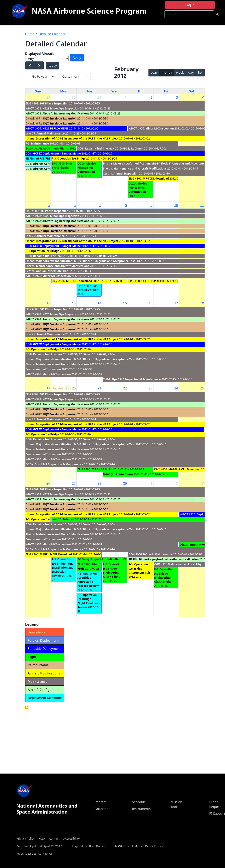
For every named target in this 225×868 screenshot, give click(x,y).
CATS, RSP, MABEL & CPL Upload (164, 281)
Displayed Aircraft (39, 54)
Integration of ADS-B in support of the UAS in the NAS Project (77, 138)
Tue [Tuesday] (89, 91)
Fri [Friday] (166, 91)
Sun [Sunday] (38, 91)
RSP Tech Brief (87, 288)
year (154, 72)
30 (74, 97)
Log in (190, 5)
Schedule (139, 802)
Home (30, 34)
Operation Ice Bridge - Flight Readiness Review (88, 601)
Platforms (101, 809)
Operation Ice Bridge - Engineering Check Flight (113, 570)
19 (48, 388)
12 (48, 303)
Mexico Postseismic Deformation (87, 168)
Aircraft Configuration (48, 164)
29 (48, 97)
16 (150, 303)
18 (202, 303)
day (191, 72)
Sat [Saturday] (192, 91)
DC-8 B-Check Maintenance (154, 554)
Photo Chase (124, 474)
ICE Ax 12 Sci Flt (102, 469)
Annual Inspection (126, 173)
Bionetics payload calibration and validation (169, 559)
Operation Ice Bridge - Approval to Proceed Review (88, 580)
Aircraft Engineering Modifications (66, 113)
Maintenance (40, 143)
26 (48, 483)
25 (202, 388)
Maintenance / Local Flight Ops (189, 564)
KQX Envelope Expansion (60, 118)
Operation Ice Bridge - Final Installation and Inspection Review (63, 567)
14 (99, 303)
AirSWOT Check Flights (54, 148)
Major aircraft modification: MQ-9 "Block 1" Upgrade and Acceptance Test (163, 163)
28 (99, 483)
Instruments (141, 809)
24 (176, 388)
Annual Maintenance (51, 133)
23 (150, 388)
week (180, 72)
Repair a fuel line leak (100, 148)
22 (125, 388)
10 (176, 205)
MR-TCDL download (156, 178)
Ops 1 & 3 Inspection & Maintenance (136, 379)
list (200, 72)
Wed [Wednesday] (115, 91)
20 (74, 388)
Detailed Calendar (52, 34)
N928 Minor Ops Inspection (61, 108)
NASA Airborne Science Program (89, 11)
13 (74, 303)
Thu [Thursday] (140, 91)
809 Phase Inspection (54, 103)
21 (99, 388)
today (52, 65)
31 (99, 97)
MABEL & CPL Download (185, 469)
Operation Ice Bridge (71, 158)
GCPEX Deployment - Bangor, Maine (57, 153)
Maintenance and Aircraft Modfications (140, 168)
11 (202, 205)
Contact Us (45, 853)
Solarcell (68, 519)
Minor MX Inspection (160, 128)
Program (100, 802)
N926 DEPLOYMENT (55, 128)
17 (176, 303)
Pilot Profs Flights (62, 165)
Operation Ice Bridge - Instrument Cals (140, 568)
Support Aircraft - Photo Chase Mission (116, 559)
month (167, 72)
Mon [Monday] (64, 91)
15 (125, 303)
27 (74, 483)
